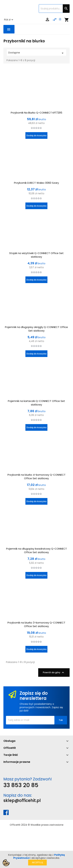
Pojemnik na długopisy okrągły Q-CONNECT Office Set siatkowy (36, 329)
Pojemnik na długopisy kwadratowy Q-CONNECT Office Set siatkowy (36, 550)
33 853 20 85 (21, 785)
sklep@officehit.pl (22, 800)
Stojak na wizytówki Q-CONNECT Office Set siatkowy (36, 255)
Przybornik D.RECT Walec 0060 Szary (36, 183)
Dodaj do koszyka (36, 135)
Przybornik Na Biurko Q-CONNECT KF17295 (36, 113)
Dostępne (36, 53)
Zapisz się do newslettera (34, 696)
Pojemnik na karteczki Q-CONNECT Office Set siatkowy (36, 403)
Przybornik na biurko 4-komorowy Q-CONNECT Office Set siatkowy (36, 477)
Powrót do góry (54, 673)
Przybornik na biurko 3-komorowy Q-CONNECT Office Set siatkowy (36, 624)
